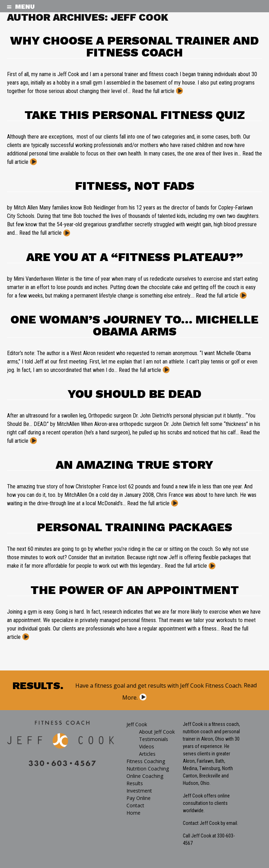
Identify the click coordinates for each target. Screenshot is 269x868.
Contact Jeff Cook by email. (211, 823)
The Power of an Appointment (135, 590)
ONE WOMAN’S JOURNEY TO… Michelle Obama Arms (134, 325)
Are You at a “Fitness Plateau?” (135, 257)
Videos (147, 746)
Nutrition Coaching (148, 769)
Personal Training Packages (134, 527)
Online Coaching (145, 776)
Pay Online (139, 798)
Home (133, 813)
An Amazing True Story (134, 465)
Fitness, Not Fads (135, 186)
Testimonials (154, 739)
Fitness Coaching (146, 761)
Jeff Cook (137, 724)
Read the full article (153, 91)
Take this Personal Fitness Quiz (135, 115)
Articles (147, 754)
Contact (135, 805)
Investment (139, 791)
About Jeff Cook (157, 732)
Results (135, 783)
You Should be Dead (134, 394)
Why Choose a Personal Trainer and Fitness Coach (134, 46)
